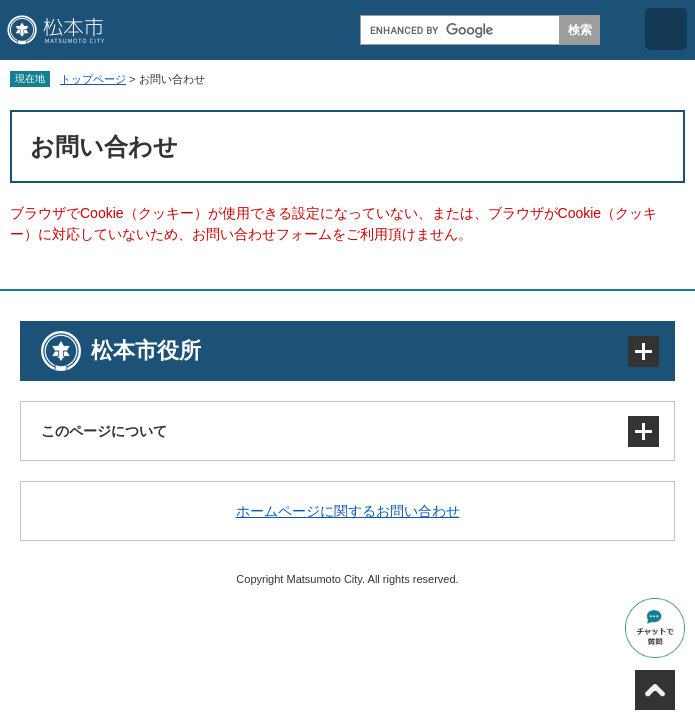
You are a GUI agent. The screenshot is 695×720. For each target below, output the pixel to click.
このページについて (104, 431)
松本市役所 (146, 350)
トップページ (93, 79)
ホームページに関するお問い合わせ (348, 511)
